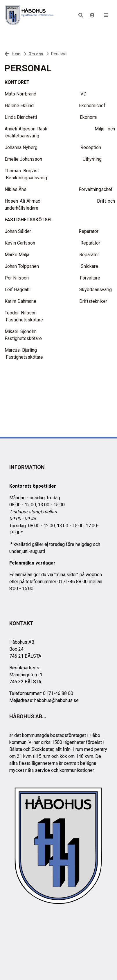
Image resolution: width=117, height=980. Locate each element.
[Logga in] (92, 15)
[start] (29, 15)
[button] (81, 15)
